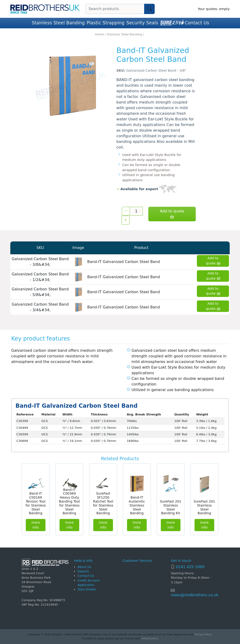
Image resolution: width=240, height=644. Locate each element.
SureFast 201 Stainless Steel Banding (204, 507)
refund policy (150, 638)
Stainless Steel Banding (58, 23)
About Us (84, 567)
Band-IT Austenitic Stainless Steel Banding (137, 505)
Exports (83, 571)
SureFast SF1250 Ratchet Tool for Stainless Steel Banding (103, 503)
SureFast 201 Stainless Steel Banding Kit (171, 507)
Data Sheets (87, 589)
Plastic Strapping (105, 23)
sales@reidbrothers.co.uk (195, 595)
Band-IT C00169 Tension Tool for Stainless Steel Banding (36, 503)
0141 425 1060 (190, 567)
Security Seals (142, 23)
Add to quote (172, 214)
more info (36, 525)
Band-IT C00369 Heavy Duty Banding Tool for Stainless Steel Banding (69, 502)
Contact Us (197, 23)
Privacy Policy (203, 635)
